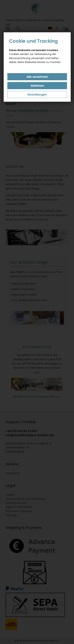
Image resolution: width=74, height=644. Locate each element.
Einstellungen (37, 95)
